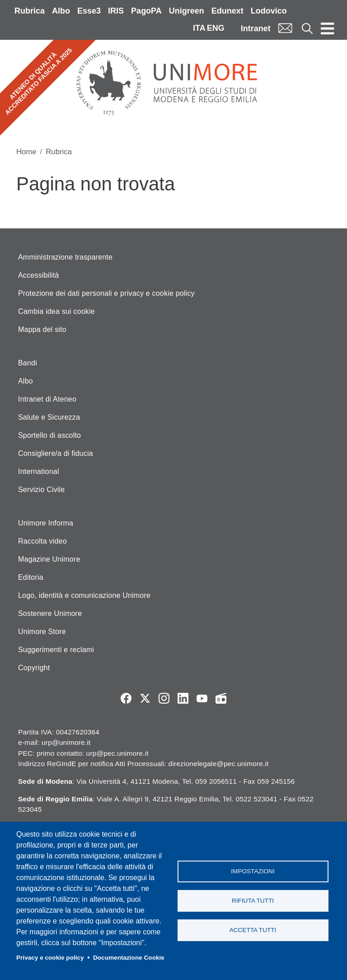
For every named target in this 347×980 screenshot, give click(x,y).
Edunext (227, 11)
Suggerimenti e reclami (56, 650)
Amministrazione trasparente (65, 257)
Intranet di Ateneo (47, 399)
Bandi (28, 363)
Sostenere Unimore (50, 613)
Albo (61, 11)
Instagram (164, 698)
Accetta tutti (253, 930)
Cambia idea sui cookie (56, 311)
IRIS (116, 11)
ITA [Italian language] (199, 28)
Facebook (126, 698)
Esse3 (89, 11)
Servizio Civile (41, 490)
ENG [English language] (216, 28)
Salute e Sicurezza (49, 417)
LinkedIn (183, 698)
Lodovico (269, 11)
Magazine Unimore (49, 559)
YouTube (202, 698)
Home (26, 152)
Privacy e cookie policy (50, 958)
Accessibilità (39, 275)
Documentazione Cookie (129, 958)
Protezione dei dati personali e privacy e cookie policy (106, 293)
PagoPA (146, 11)
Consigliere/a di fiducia (56, 453)
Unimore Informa (46, 523)
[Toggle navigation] (328, 28)
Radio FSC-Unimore (221, 698)
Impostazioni (253, 871)
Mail (285, 28)
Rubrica (30, 11)
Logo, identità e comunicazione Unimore (84, 595)
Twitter (145, 698)
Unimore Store (42, 632)
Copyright (34, 668)
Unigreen (187, 11)
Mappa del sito (42, 329)
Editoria (31, 577)
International (39, 471)
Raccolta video (42, 541)
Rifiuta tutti (253, 901)
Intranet (256, 28)
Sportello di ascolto (49, 435)
